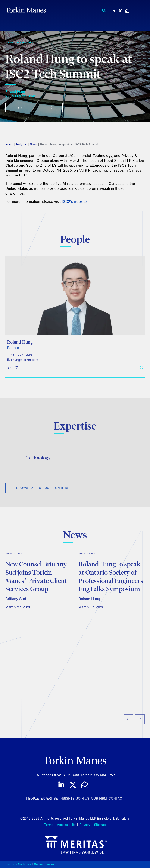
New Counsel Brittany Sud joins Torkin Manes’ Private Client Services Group (36, 584)
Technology (38, 460)
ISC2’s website (74, 201)
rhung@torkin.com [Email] (25, 365)
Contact (116, 799)
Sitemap (100, 825)
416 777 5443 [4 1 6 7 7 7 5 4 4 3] (21, 361)
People (33, 799)
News (33, 144)
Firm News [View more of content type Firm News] (25, 43)
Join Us (83, 799)
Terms (49, 825)
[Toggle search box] (103, 10)
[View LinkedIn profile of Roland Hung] (16, 373)
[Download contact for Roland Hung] (9, 373)
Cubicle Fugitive (44, 864)
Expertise (49, 799)
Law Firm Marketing (18, 864)
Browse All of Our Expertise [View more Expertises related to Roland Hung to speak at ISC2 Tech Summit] (43, 491)
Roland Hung (15, 92)
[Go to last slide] (129, 726)
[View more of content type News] (10, 43)
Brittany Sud (16, 606)
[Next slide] (140, 726)
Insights (21, 144)
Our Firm (99, 799)
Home (9, 144)
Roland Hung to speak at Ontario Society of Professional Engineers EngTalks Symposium (111, 584)
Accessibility (66, 825)
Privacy (85, 825)
